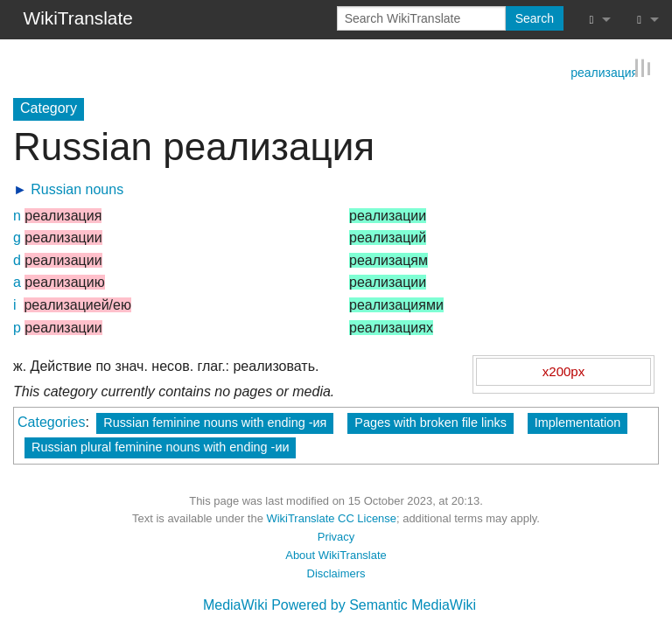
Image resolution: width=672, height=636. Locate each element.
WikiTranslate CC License (331, 517)
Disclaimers (336, 573)
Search (535, 18)
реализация (604, 71)
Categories (51, 421)
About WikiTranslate (336, 554)
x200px (563, 370)
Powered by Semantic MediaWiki (374, 604)
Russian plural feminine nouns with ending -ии (160, 446)
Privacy (336, 536)
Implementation (577, 422)
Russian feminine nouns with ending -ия (215, 422)
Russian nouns (77, 189)
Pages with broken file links (430, 422)
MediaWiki (235, 604)
